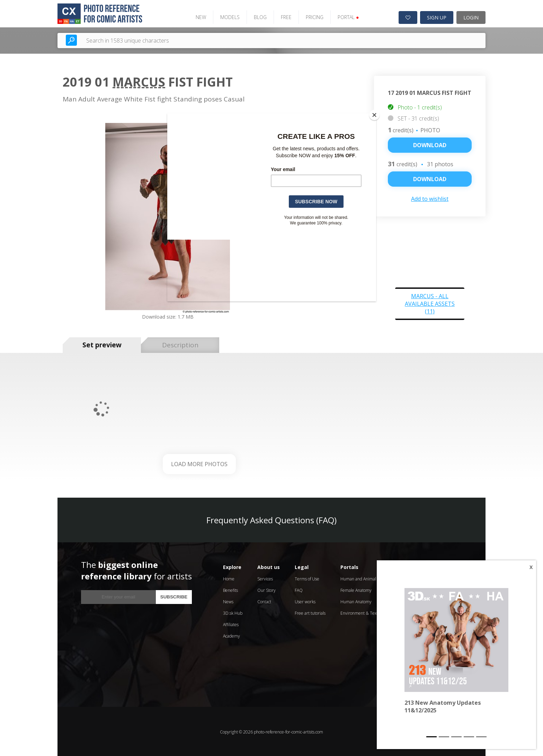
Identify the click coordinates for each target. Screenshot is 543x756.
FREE (284, 16)
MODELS (228, 16)
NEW (199, 16)
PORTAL (346, 16)
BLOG (258, 16)
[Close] (374, 115)
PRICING (313, 16)
